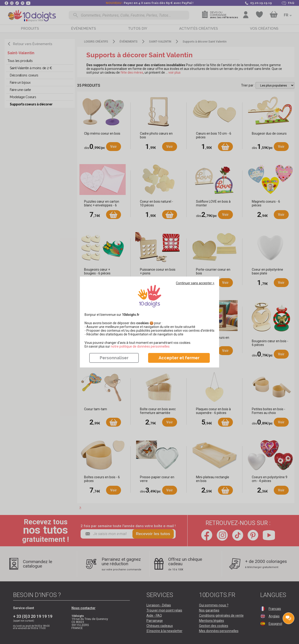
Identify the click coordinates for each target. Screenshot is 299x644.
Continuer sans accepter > (195, 283)
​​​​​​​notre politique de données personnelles (140, 346)
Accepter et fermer (179, 358)
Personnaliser (114, 358)
